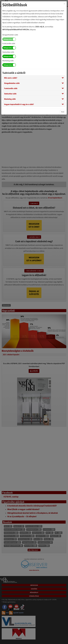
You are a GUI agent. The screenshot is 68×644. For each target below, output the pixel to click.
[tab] (34, 78)
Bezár (63, 112)
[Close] (64, 4)
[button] (11, 78)
